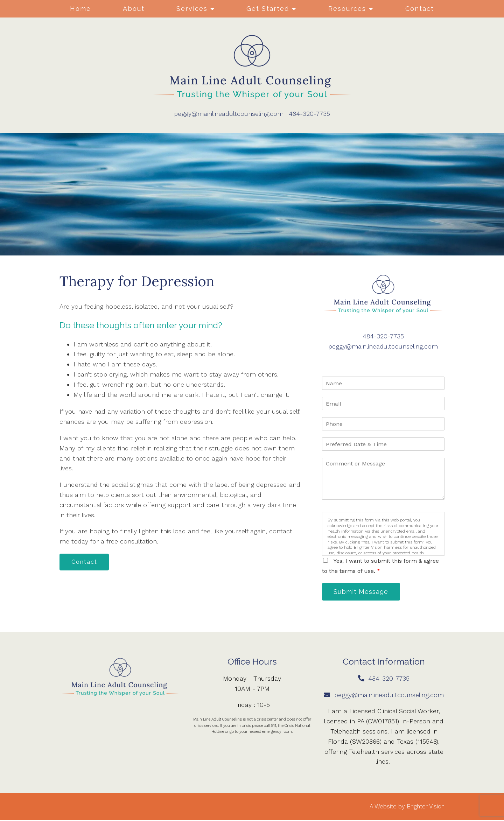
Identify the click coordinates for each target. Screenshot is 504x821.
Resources (347, 9)
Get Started (268, 9)
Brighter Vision (426, 807)
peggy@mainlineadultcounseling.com (229, 114)
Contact (420, 9)
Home (80, 9)
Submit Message (362, 592)
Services (192, 9)
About (134, 9)
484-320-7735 (309, 114)
